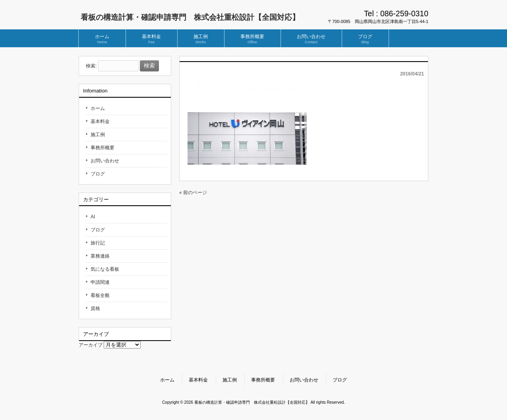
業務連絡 (100, 256)
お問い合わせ (105, 161)
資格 (95, 308)
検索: (91, 66)
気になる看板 (105, 269)
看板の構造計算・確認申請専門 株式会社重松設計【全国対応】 (190, 17)
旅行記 (98, 243)
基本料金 (100, 121)
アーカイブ (91, 345)
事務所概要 (103, 148)
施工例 (98, 135)
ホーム (98, 108)
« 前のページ (193, 193)
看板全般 (100, 295)
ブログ (98, 174)
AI (93, 217)
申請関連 (100, 282)
